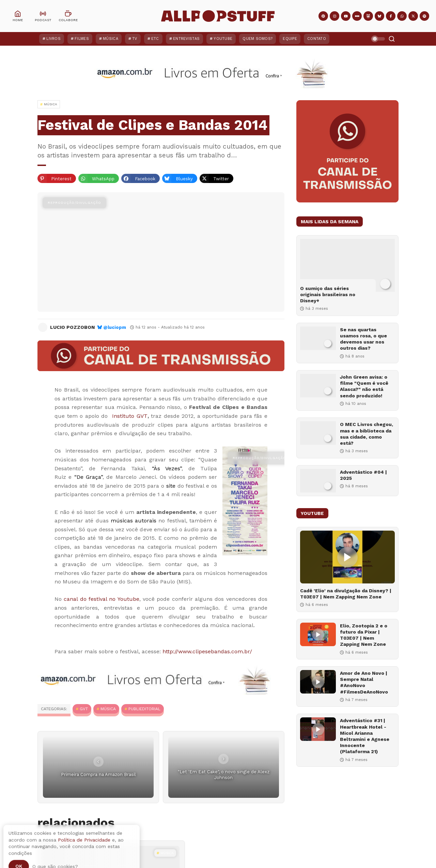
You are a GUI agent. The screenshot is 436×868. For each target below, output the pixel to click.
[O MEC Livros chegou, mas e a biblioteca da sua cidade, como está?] (318, 433)
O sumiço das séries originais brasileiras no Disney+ (328, 294)
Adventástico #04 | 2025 (363, 475)
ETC (155, 39)
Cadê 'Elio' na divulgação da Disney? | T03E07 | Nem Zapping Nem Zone (346, 594)
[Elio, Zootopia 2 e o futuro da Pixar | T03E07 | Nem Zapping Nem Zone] (318, 634)
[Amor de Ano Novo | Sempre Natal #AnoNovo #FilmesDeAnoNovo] (318, 682)
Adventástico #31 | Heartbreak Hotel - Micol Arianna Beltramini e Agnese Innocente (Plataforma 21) (365, 736)
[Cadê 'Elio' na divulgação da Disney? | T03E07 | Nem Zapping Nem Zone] (347, 557)
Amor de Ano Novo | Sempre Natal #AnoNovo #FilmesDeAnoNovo (364, 682)
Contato (317, 39)
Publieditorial (144, 709)
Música (111, 39)
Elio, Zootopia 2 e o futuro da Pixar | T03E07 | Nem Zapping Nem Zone (364, 635)
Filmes (82, 39)
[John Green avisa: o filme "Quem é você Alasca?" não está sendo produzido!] (318, 386)
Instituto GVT (130, 416)
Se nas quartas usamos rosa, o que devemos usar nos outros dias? (363, 339)
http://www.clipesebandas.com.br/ (207, 651)
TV (135, 39)
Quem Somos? (258, 39)
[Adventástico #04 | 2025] (318, 481)
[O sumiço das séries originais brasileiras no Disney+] (347, 265)
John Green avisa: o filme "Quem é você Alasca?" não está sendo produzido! (364, 386)
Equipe (290, 39)
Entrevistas (186, 39)
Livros (53, 39)
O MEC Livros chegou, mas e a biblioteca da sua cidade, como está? (367, 434)
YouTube (223, 39)
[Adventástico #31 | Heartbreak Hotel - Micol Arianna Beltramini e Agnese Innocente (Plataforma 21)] (318, 729)
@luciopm (115, 327)
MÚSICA (108, 709)
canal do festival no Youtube (101, 599)
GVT (84, 709)
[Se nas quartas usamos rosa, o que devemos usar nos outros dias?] (318, 338)
